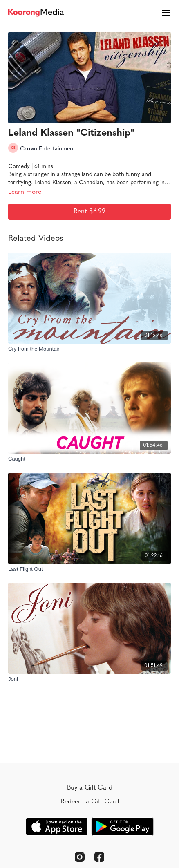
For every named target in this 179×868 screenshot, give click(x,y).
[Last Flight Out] (89, 569)
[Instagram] (80, 857)
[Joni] (89, 679)
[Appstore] (57, 827)
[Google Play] (123, 827)
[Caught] (89, 459)
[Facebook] (99, 857)
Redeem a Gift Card (90, 802)
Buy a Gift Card (90, 788)
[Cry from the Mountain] (89, 349)
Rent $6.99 (89, 212)
